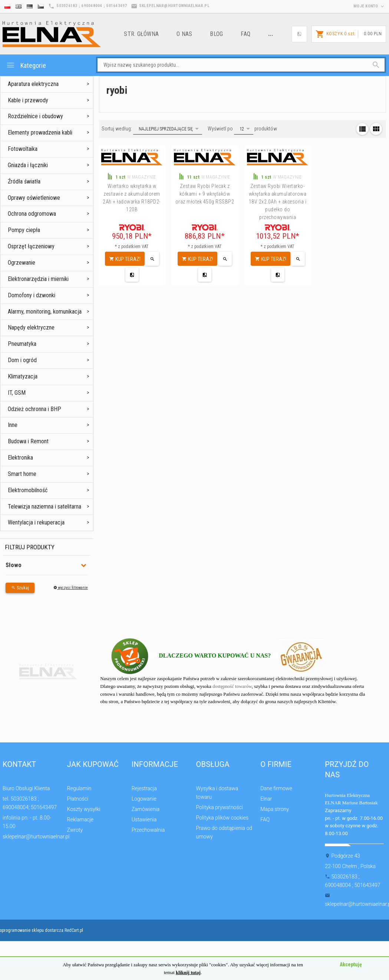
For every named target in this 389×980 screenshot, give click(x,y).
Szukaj (20, 588)
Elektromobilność (28, 490)
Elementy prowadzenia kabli (40, 133)
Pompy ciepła (24, 230)
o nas (184, 34)
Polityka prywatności (219, 807)
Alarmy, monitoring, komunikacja (45, 312)
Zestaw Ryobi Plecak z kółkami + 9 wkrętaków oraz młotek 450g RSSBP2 (205, 194)
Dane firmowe (276, 788)
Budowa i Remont (28, 441)
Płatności (78, 799)
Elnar (266, 799)
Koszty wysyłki (84, 809)
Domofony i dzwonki (32, 295)
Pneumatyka (22, 344)
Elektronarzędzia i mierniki (38, 279)
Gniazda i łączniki (28, 165)
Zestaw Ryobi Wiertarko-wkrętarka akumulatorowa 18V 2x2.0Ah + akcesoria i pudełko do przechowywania (278, 202)
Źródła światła (24, 181)
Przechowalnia (148, 830)
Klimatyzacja (23, 376)
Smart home (22, 474)
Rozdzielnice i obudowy (35, 116)
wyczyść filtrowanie (71, 588)
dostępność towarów (232, 686)
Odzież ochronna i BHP (34, 409)
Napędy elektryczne (31, 327)
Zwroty (75, 830)
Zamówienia (146, 809)
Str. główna (141, 34)
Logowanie (144, 799)
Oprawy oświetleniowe (34, 198)
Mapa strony (275, 809)
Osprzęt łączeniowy (31, 246)
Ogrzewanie (22, 263)
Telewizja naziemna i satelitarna (44, 506)
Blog (216, 34)
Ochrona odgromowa (32, 214)
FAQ (245, 34)
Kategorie (26, 65)
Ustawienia (144, 820)
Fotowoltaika (23, 149)
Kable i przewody (28, 100)
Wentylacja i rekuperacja (36, 522)
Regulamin (79, 788)
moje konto (369, 6)
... (271, 34)
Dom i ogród (22, 360)
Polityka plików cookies (222, 818)
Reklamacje (80, 820)
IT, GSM (17, 393)
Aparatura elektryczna (33, 84)
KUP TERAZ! (125, 259)
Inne (13, 425)
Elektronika (20, 458)
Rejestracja (144, 788)
